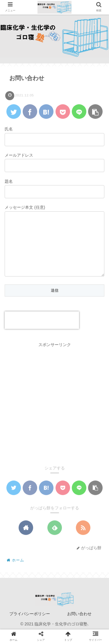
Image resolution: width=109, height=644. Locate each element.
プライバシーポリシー (30, 625)
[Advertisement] (54, 415)
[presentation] (42, 332)
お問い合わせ (79, 625)
